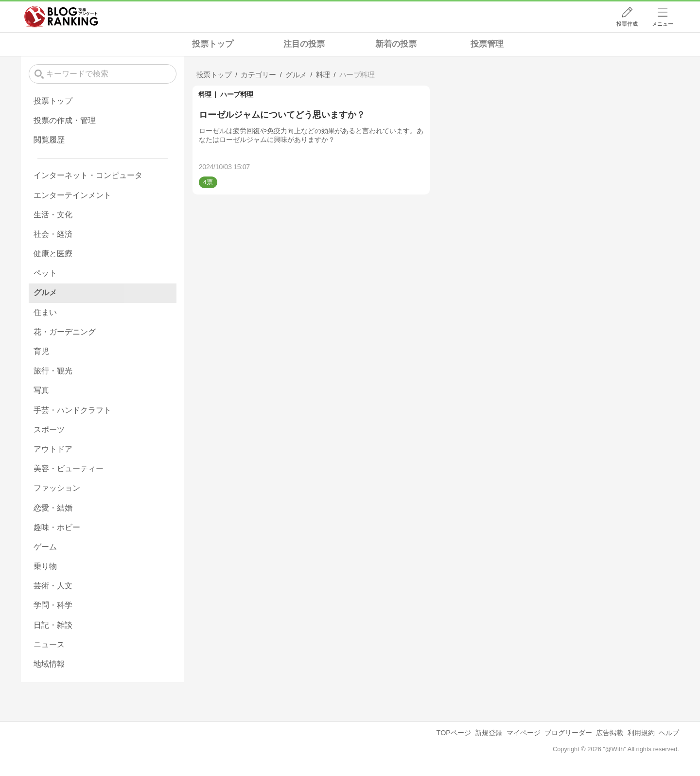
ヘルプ (669, 733)
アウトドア (53, 449)
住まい (45, 312)
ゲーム (45, 547)
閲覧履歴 (49, 140)
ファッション (57, 488)
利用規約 (641, 733)
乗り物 (45, 566)
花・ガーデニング (65, 332)
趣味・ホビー (57, 527)
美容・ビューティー (69, 468)
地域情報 (49, 664)
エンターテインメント (72, 195)
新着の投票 (396, 44)
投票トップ (213, 44)
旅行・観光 (53, 371)
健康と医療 (53, 254)
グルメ (45, 292)
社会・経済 (53, 234)
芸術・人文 (53, 586)
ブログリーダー (568, 733)
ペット (45, 273)
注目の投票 (304, 44)
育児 (41, 351)
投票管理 (487, 44)
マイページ (524, 733)
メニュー (663, 24)
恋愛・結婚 (53, 508)
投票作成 (627, 24)
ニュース (49, 644)
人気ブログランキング (61, 17)
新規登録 (489, 733)
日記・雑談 (53, 625)
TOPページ (454, 733)
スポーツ (49, 430)
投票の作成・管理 (65, 120)
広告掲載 (610, 733)
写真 (41, 390)
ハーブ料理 (237, 94)
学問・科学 (53, 605)
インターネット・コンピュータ (88, 175)
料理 (205, 94)
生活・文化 (53, 215)
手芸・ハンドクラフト (72, 410)
